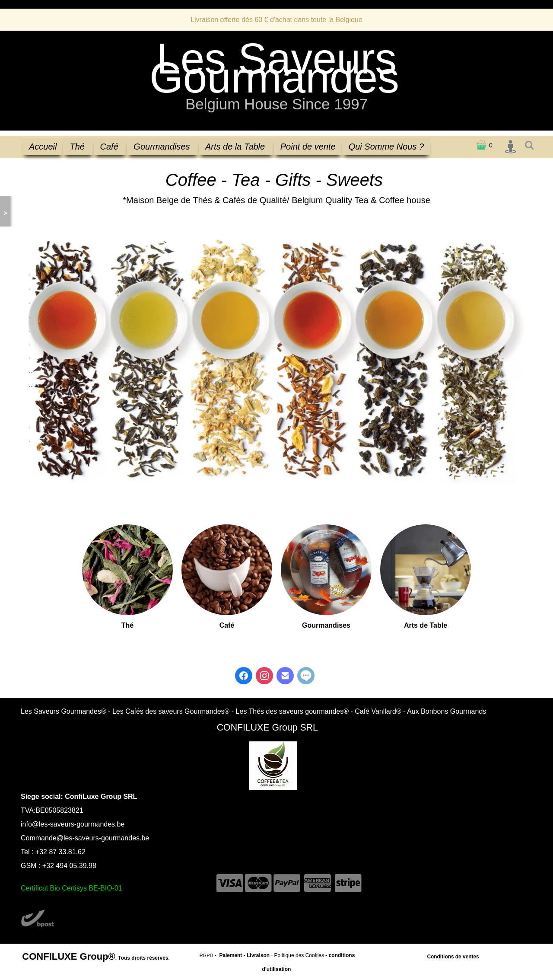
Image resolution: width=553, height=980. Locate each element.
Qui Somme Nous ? (386, 147)
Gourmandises (163, 147)
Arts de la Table (236, 147)
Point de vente (308, 147)
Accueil (43, 147)
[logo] (276, 80)
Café (111, 147)
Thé (78, 147)
